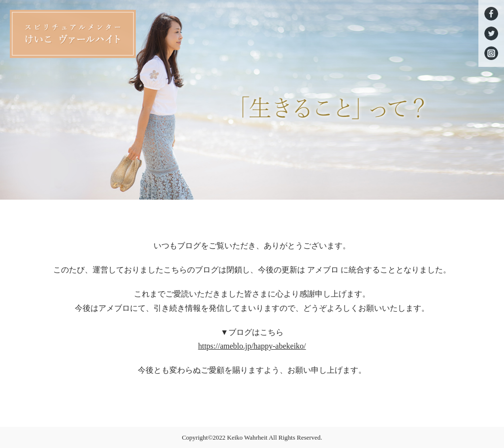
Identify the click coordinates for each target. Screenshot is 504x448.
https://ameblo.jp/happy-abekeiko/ (252, 346)
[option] (252, 100)
